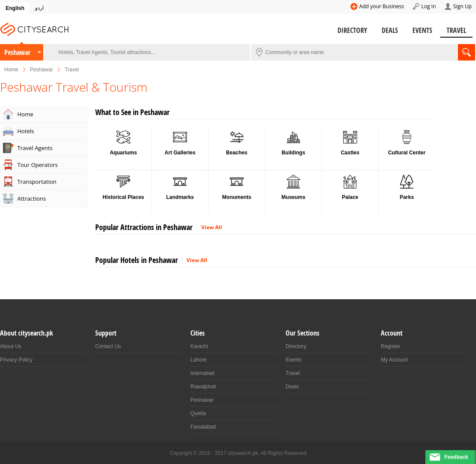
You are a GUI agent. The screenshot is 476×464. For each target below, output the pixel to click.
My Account (394, 360)
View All (212, 227)
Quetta (198, 413)
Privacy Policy (16, 360)
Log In (428, 6)
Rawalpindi (203, 387)
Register (391, 346)
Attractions (32, 198)
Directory (352, 30)
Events (422, 30)
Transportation (37, 182)
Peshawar (17, 52)
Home (11, 70)
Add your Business (381, 6)
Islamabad (202, 373)
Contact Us (108, 346)
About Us (11, 346)
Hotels (26, 131)
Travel (456, 30)
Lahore (198, 360)
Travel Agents (35, 148)
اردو (39, 8)
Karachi (199, 346)
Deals (390, 30)
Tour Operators (38, 165)
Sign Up (462, 6)
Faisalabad (203, 427)
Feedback (456, 457)
